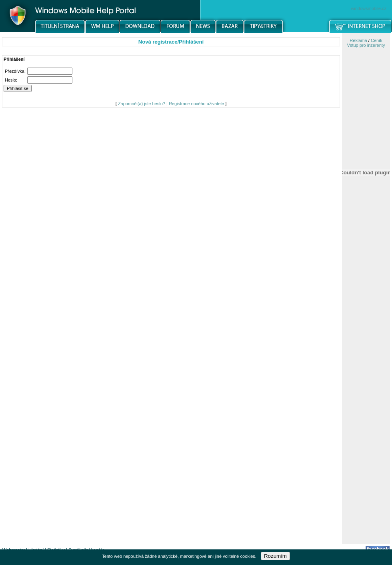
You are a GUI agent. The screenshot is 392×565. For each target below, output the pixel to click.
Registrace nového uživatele (196, 104)
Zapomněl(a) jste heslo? (142, 104)
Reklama (358, 40)
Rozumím (275, 556)
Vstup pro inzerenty (366, 45)
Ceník (377, 40)
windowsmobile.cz (369, 8)
